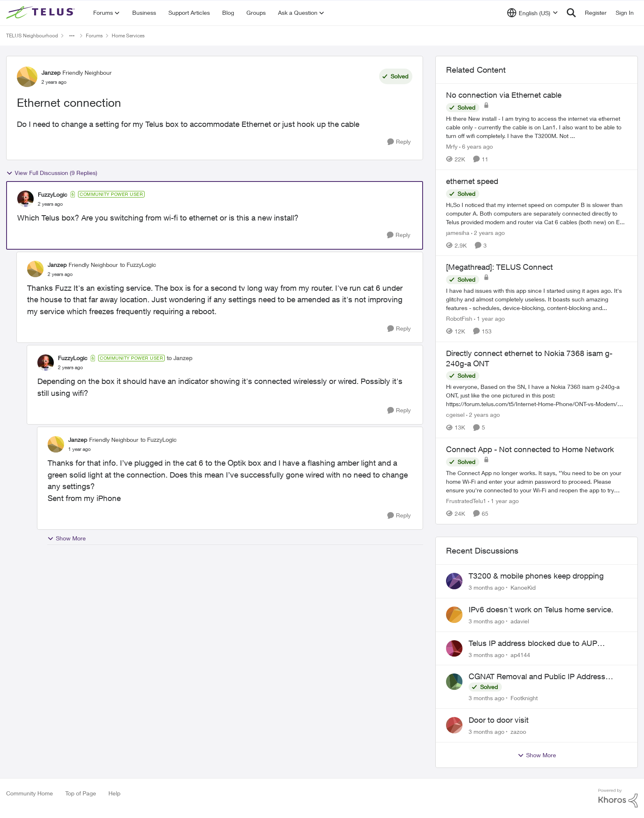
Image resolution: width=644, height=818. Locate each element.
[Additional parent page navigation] (72, 36)
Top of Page (81, 793)
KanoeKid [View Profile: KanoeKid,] (523, 587)
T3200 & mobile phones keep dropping (536, 576)
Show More (67, 538)
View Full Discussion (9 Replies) (52, 173)
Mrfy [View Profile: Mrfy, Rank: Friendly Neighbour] (452, 146)
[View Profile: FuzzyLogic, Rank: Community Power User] (25, 199)
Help (114, 793)
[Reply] (399, 142)
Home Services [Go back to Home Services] (128, 36)
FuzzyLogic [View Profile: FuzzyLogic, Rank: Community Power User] (53, 194)
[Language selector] (532, 13)
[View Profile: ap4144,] (454, 648)
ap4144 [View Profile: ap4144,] (520, 654)
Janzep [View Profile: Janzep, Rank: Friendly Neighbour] (51, 72)
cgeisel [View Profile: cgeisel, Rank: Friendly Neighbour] (455, 415)
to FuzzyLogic (138, 265)
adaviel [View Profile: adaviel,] (520, 621)
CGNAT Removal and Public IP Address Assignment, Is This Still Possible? (537, 677)
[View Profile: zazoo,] (454, 725)
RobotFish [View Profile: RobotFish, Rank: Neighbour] (459, 318)
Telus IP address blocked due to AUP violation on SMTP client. (533, 643)
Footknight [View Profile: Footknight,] (524, 698)
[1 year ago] (489, 318)
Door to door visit (499, 720)
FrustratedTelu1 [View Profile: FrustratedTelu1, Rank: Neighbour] (466, 501)
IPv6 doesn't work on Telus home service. (541, 609)
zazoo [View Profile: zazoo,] (518, 732)
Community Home (30, 793)
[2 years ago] (488, 232)
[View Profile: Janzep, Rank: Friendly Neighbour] (27, 77)
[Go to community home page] (41, 13)
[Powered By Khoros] (618, 798)
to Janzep (179, 358)
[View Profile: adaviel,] (454, 615)
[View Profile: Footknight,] (454, 682)
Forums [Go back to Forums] (94, 36)
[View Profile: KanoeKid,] (454, 581)
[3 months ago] (486, 587)
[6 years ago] (476, 146)
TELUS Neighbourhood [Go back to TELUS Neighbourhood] (32, 36)
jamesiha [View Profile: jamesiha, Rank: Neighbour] (458, 232)
